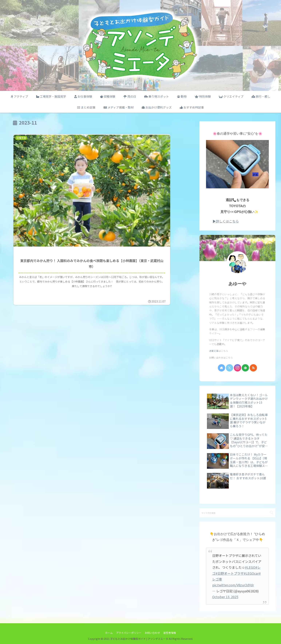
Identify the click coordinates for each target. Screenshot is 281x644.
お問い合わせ (153, 633)
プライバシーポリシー (128, 633)
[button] (272, 513)
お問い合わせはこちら (221, 358)
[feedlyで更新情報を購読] (245, 368)
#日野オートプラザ (230, 573)
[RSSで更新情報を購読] (253, 368)
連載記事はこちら (219, 351)
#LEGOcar (251, 573)
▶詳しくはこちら (226, 221)
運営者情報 (170, 633)
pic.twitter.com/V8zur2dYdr (233, 585)
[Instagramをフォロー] (238, 368)
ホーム (108, 633)
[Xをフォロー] (229, 368)
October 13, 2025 (225, 597)
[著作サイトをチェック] (221, 368)
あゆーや (237, 284)
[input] (237, 513)
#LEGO (250, 567)
